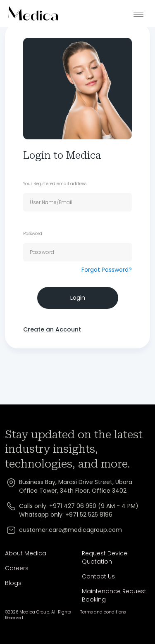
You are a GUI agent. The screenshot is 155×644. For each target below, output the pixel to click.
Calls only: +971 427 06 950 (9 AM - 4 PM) (79, 506)
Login (78, 298)
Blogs (13, 583)
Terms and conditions (103, 612)
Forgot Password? (107, 270)
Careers (17, 568)
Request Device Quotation (105, 557)
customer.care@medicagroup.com (70, 530)
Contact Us (98, 576)
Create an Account (52, 329)
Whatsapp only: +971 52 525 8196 (66, 515)
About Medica (26, 553)
